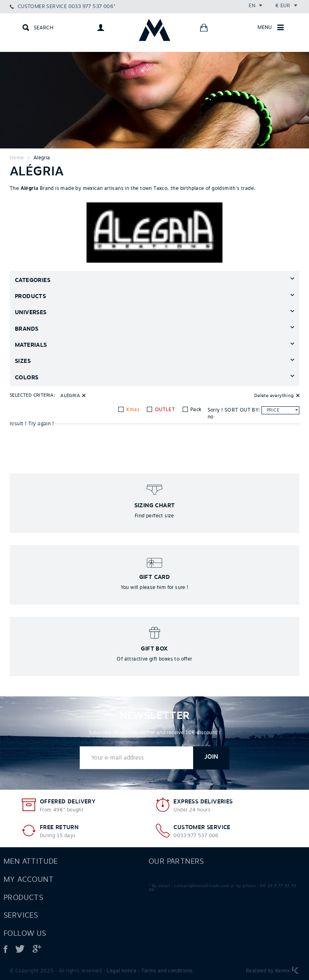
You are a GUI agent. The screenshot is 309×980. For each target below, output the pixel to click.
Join (211, 757)
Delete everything (274, 395)
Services (21, 915)
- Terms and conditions (166, 971)
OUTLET (164, 410)
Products (23, 898)
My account (29, 879)
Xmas (132, 410)
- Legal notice (120, 971)
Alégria (42, 158)
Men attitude (31, 861)
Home (17, 158)
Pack (195, 410)
